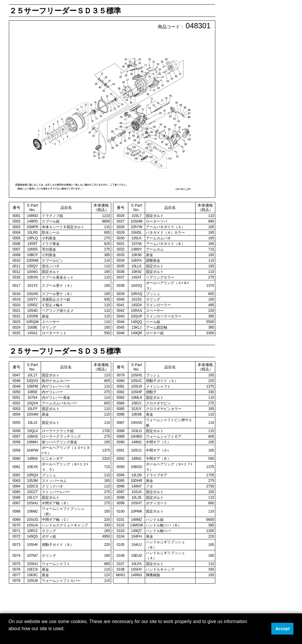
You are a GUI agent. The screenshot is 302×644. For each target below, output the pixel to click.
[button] (9, 636)
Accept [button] (283, 629)
